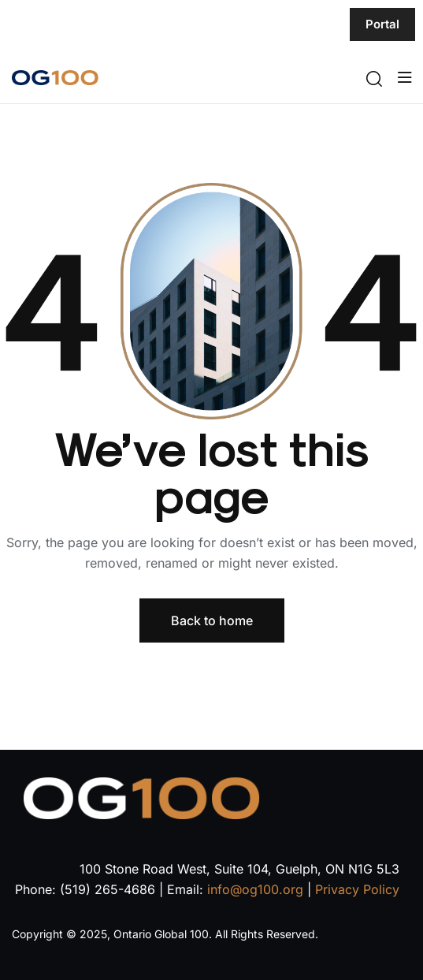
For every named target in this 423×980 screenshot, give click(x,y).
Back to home (212, 620)
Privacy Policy (357, 889)
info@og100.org (255, 889)
